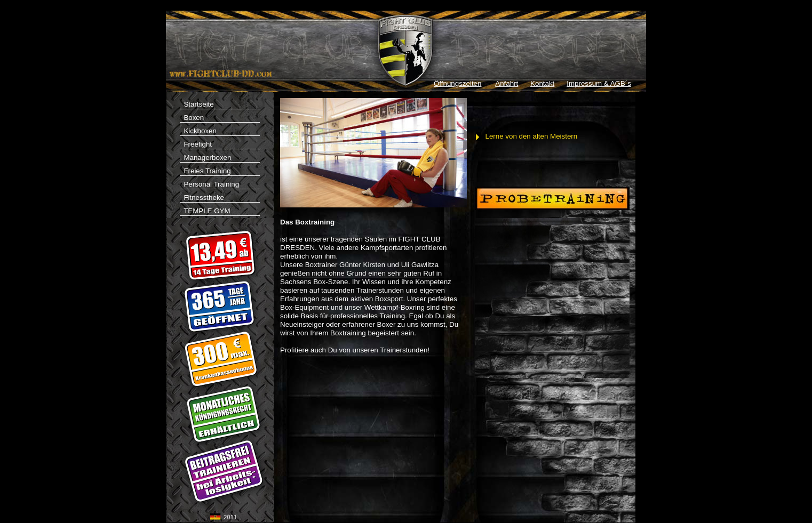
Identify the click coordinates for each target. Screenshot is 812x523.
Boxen (192, 118)
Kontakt (542, 83)
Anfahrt (507, 83)
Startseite (220, 105)
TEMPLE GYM (220, 211)
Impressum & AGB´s (599, 83)
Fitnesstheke (202, 198)
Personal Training (209, 184)
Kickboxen (198, 131)
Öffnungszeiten (457, 83)
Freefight (196, 144)
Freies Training (205, 171)
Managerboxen (205, 158)
